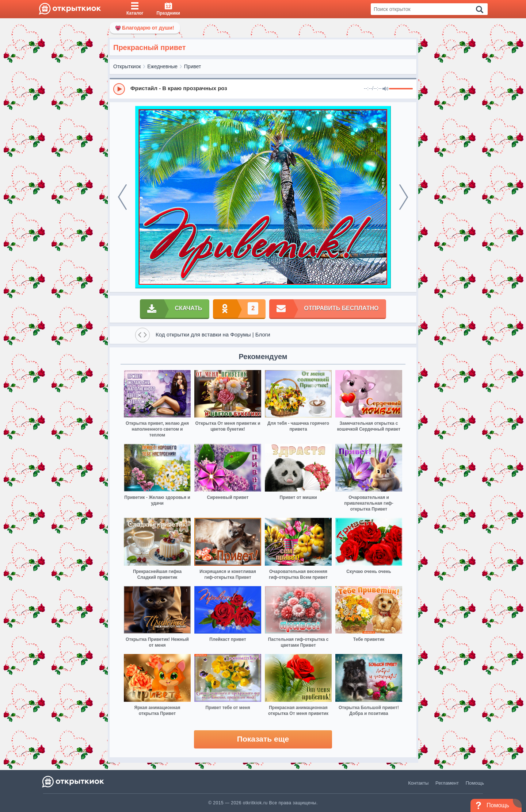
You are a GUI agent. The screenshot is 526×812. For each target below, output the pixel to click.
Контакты (418, 783)
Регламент (447, 783)
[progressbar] (401, 89)
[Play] (119, 89)
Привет (193, 66)
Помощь (475, 783)
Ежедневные (162, 66)
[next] (404, 197)
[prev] (122, 197)
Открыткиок (127, 66)
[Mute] (385, 89)
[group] (263, 89)
